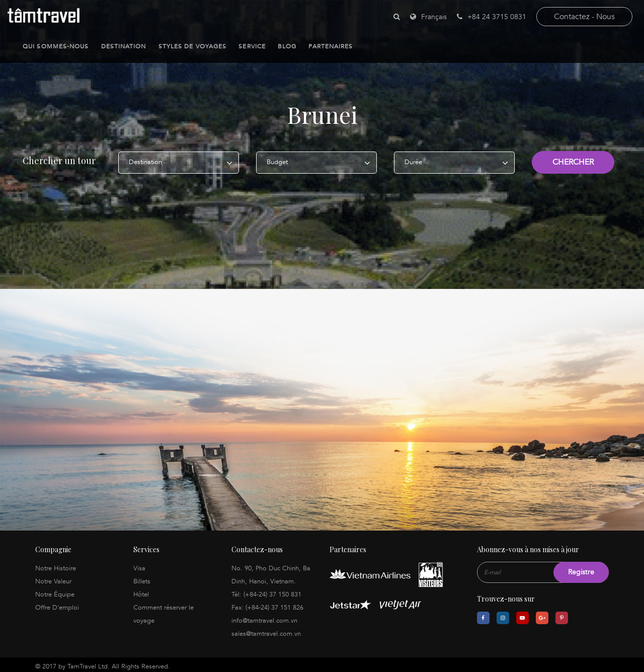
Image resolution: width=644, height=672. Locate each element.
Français (434, 17)
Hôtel (141, 591)
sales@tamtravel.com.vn (266, 630)
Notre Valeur (53, 578)
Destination (124, 46)
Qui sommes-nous (56, 46)
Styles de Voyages (193, 46)
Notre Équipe (55, 591)
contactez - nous (584, 17)
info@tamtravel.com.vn (264, 617)
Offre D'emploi (57, 604)
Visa (139, 565)
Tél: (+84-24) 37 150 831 (266, 591)
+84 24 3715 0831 (492, 17)
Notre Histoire (56, 565)
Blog (287, 46)
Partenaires (331, 46)
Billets (142, 578)
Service (252, 46)
